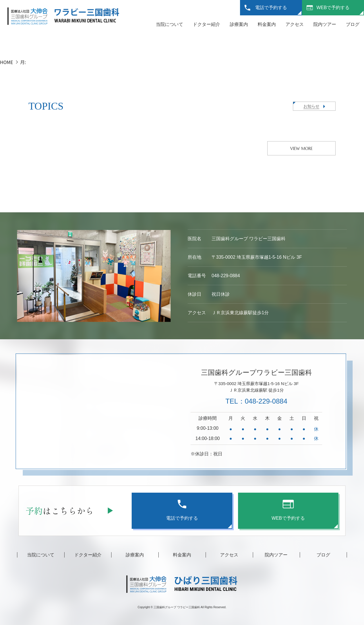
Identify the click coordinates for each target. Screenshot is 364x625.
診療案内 (239, 24)
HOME (7, 62)
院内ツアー (325, 24)
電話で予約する (271, 8)
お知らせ (311, 106)
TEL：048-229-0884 (256, 401)
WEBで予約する (333, 8)
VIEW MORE (302, 149)
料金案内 (267, 24)
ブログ (353, 24)
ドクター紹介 (206, 24)
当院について (169, 24)
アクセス (295, 24)
